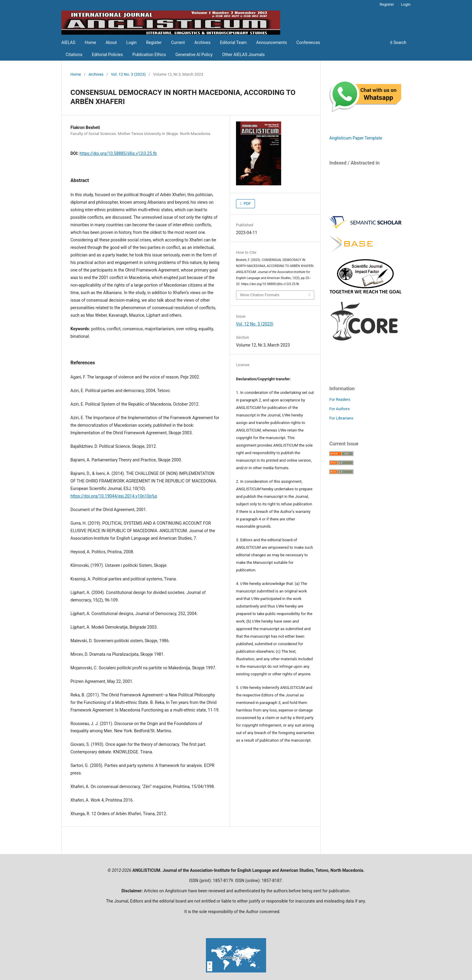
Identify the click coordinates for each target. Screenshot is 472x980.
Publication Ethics (149, 55)
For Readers (340, 399)
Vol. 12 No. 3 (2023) (128, 74)
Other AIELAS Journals (243, 55)
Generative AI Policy (194, 55)
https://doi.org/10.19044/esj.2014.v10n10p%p (114, 496)
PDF (247, 204)
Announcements (272, 42)
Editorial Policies (107, 55)
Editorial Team (233, 42)
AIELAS (68, 42)
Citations (74, 55)
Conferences (308, 42)
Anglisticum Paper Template (356, 138)
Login (131, 42)
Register (154, 42)
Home (91, 42)
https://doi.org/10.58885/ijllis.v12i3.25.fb (118, 153)
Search (398, 42)
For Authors (340, 409)
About (111, 42)
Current (178, 42)
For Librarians (341, 418)
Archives (203, 42)
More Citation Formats (260, 295)
